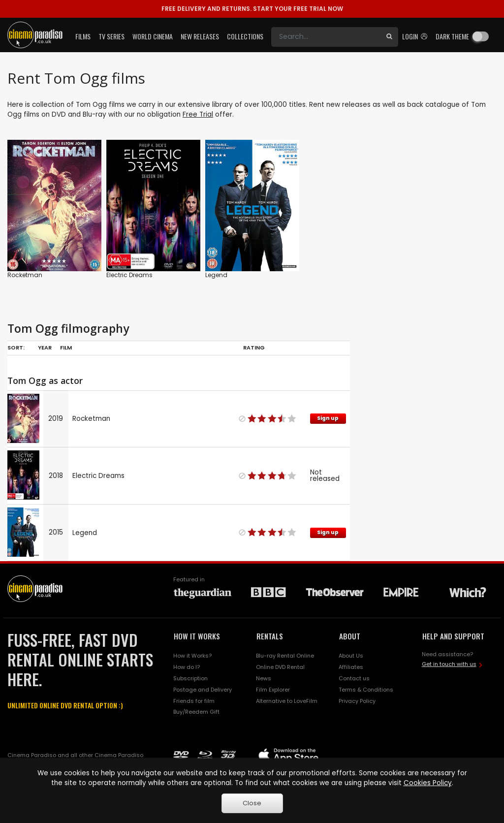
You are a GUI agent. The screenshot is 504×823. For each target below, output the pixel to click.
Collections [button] (245, 36)
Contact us (354, 678)
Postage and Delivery (203, 690)
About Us (351, 656)
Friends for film (194, 701)
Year (45, 348)
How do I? (187, 667)
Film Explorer (273, 690)
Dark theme (452, 36)
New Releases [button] (200, 36)
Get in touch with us (449, 664)
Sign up (328, 418)
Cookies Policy (428, 783)
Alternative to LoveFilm (287, 701)
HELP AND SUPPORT (453, 636)
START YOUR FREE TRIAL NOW (252, 9)
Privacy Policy (357, 701)
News (264, 678)
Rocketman (25, 275)
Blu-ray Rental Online (285, 656)
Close (252, 803)
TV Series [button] (111, 36)
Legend (216, 275)
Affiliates (351, 667)
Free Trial (198, 114)
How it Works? (192, 656)
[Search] (326, 37)
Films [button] (83, 36)
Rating (254, 348)
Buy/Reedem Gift (196, 712)
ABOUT (350, 636)
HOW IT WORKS (197, 636)
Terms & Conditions (366, 690)
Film (66, 348)
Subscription (190, 678)
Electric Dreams (129, 275)
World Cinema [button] (153, 36)
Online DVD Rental (280, 667)
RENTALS (270, 636)
